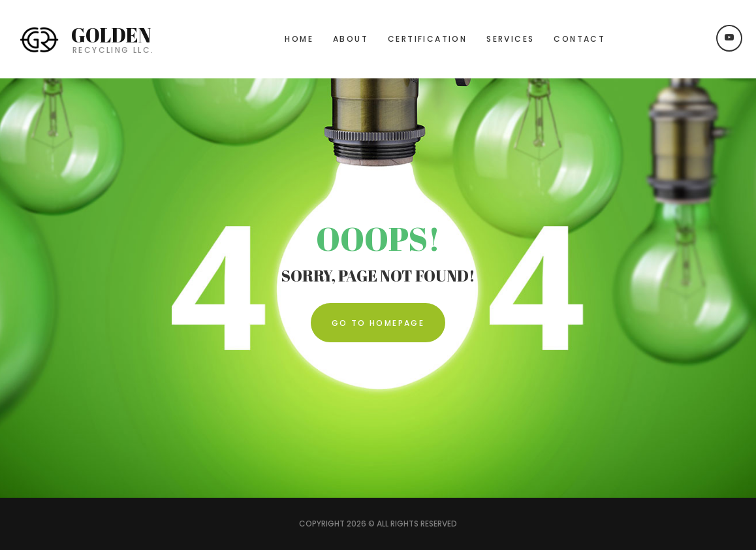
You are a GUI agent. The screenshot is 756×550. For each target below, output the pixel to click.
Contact (579, 39)
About (351, 39)
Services (510, 39)
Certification (427, 39)
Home (299, 39)
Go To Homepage (378, 323)
